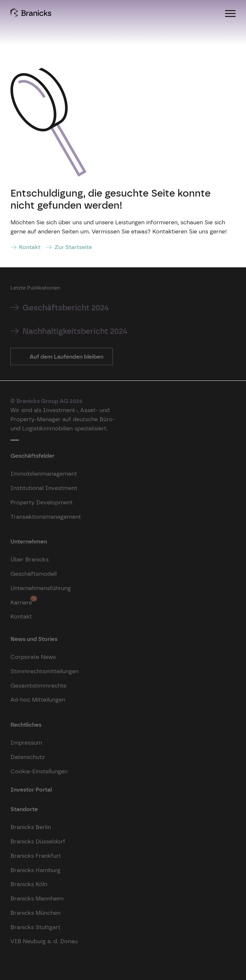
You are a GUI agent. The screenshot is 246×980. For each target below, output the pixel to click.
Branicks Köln (29, 884)
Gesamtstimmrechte (38, 685)
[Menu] (230, 13)
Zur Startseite (73, 247)
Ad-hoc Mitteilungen (38, 699)
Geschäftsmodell (34, 574)
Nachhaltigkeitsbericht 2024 (75, 331)
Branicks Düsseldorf (38, 841)
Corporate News (33, 657)
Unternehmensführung (41, 588)
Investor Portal (31, 789)
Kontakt (30, 247)
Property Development (42, 502)
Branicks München (35, 913)
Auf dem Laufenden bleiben (66, 356)
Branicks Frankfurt (36, 856)
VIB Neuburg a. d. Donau (44, 941)
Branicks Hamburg (35, 870)
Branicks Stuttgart (35, 927)
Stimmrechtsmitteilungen (45, 671)
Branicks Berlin (31, 827)
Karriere (21, 601)
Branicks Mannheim (37, 898)
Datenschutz (28, 757)
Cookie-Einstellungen (39, 771)
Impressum (26, 742)
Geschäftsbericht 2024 (66, 308)
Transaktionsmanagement (46, 517)
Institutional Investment (44, 488)
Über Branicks (30, 559)
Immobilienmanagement (44, 474)
